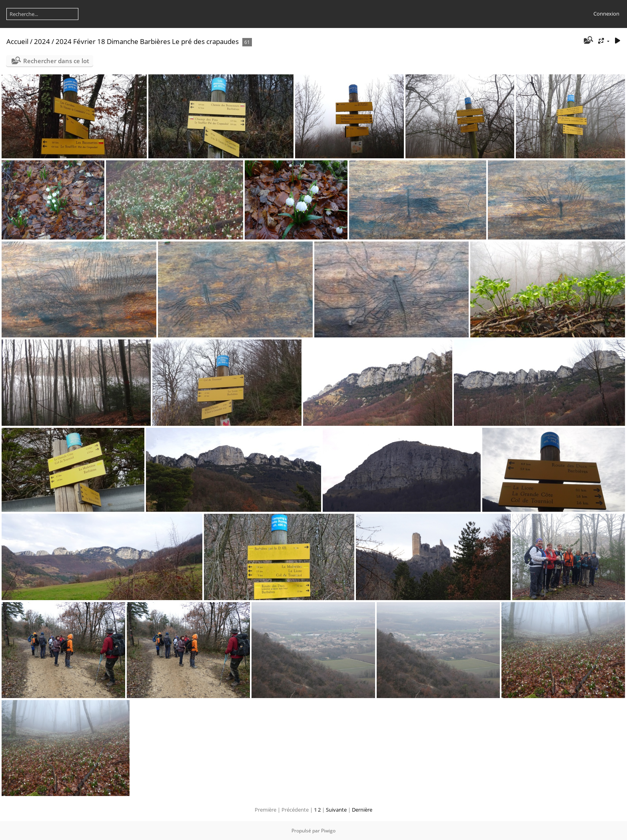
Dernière (362, 810)
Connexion (606, 14)
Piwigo (328, 831)
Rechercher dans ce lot (56, 61)
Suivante (336, 810)
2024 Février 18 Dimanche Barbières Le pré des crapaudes (147, 41)
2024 (42, 41)
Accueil (17, 41)
